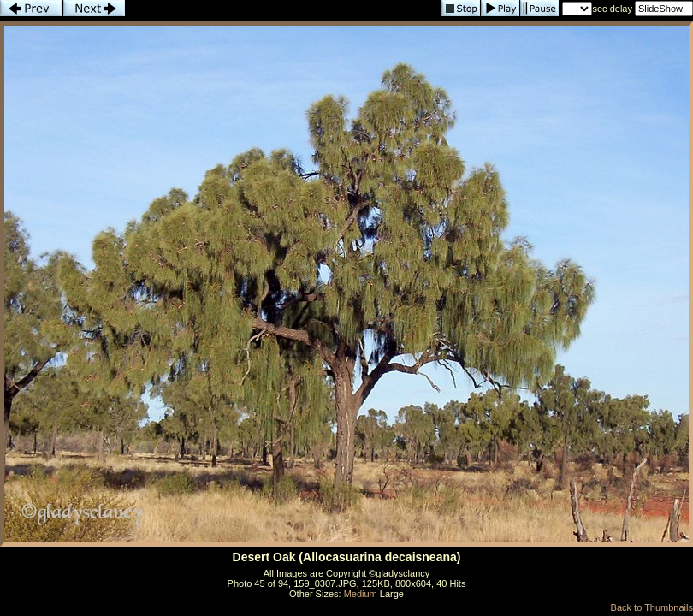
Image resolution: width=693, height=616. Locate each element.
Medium (361, 594)
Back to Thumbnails (652, 607)
